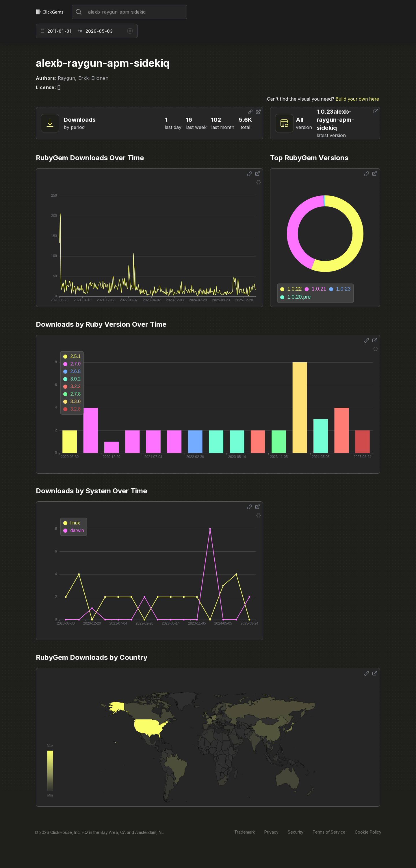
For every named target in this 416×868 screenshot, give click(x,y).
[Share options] (250, 112)
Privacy (271, 832)
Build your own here (357, 99)
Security (296, 832)
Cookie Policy (368, 832)
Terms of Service (329, 832)
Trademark (245, 832)
